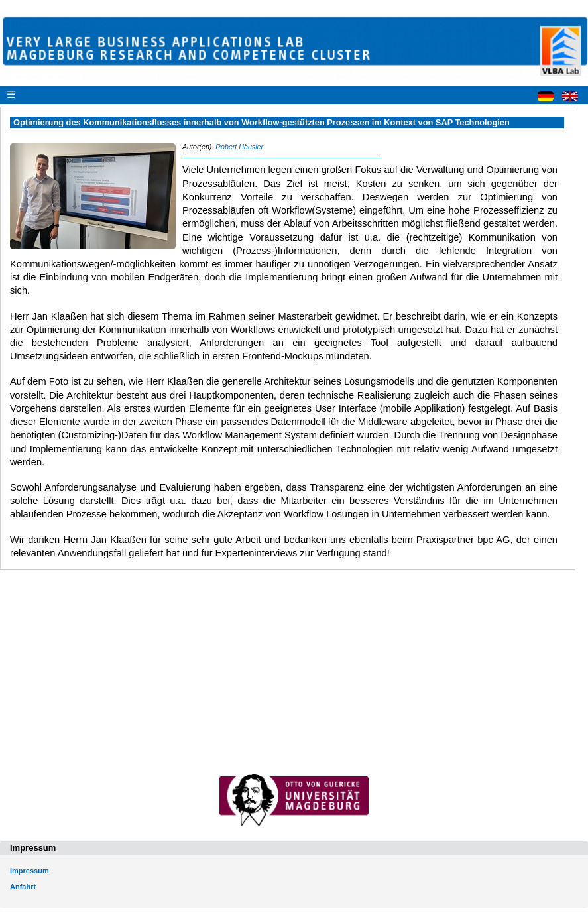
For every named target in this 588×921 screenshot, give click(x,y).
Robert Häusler (239, 147)
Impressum (29, 871)
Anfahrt (23, 887)
